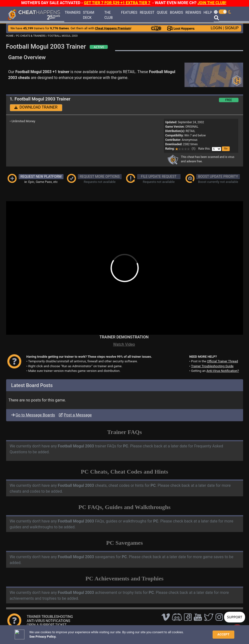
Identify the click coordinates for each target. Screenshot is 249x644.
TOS (133, 633)
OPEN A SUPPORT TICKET (47, 625)
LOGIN (216, 28)
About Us (147, 633)
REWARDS (193, 12)
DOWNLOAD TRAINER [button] (36, 107)
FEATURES (129, 12)
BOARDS (177, 12)
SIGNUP (232, 28)
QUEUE (162, 12)
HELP (208, 12)
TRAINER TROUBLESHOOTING (50, 617)
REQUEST (147, 12)
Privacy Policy (115, 633)
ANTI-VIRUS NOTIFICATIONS (49, 621)
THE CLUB (108, 15)
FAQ (80, 633)
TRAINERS (73, 12)
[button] (226, 149)
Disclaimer (94, 633)
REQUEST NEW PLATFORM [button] (41, 177)
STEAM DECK (89, 15)
